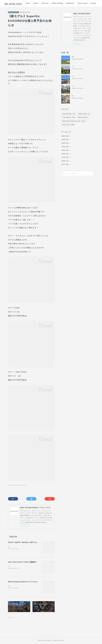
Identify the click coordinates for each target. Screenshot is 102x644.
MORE (94, 3)
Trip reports (69, 117)
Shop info (59, 3)
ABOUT (50, 3)
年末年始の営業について (80, 57)
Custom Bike (69, 114)
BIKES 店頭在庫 (71, 3)
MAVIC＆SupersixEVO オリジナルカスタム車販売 (28, 582)
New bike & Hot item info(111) (17, 485)
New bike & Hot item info (13, 12)
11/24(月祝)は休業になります (82, 76)
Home (42, 3)
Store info (68, 125)
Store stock (84, 114)
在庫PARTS (84, 3)
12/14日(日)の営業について (81, 67)
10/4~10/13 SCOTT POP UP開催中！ (23, 562)
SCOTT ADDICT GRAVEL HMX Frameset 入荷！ (28, 542)
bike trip (83, 117)
